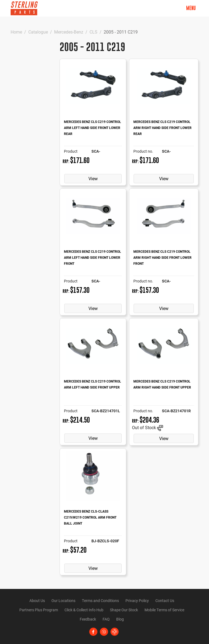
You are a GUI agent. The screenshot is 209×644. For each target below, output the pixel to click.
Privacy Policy (137, 601)
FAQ (106, 619)
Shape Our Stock (124, 610)
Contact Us (165, 601)
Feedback (88, 619)
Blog (120, 619)
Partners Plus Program (39, 610)
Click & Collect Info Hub (84, 610)
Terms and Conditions (100, 601)
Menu (191, 8)
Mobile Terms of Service (164, 610)
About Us (37, 601)
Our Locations (63, 601)
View (93, 178)
